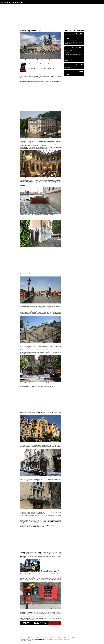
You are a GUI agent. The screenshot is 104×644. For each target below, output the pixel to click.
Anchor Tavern (43, 577)
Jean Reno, (50, 68)
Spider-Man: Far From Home (33, 315)
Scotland (48, 64)
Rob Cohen (55, 314)
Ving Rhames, (55, 68)
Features (59, 638)
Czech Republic (43, 64)
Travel (51, 638)
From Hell (57, 184)
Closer (47, 521)
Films (24, 28)
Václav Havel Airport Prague (73, 55)
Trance (52, 525)
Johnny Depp (23, 185)
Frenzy (44, 526)
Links (66, 638)
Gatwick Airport (77, 36)
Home (21, 28)
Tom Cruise (58, 347)
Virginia (52, 64)
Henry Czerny (58, 350)
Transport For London (73, 40)
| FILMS (31, 3)
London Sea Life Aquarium (30, 521)
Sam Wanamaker (28, 581)
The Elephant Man (30, 556)
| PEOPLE (43, 3)
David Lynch (23, 556)
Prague (38, 64)
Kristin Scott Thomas (33, 275)
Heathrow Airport (71, 36)
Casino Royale (33, 184)
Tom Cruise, (33, 68)
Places (37, 638)
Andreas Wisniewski (52, 70)
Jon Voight (54, 308)
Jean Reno (52, 553)
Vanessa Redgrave (41, 413)
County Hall (23, 519)
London (35, 64)
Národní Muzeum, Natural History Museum (74, 58)
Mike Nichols (43, 521)
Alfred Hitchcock (36, 526)
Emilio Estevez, (39, 70)
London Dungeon (54, 521)
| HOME (26, 3)
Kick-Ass (36, 525)
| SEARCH (54, 3)
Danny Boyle (48, 525)
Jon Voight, (38, 68)
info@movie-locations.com (39, 639)
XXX (59, 314)
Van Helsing (23, 315)
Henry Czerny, (45, 70)
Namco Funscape (24, 523)
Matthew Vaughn (28, 525)
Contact (74, 638)
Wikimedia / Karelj (53, 178)
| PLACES (37, 3)
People (44, 638)
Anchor (48, 618)
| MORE (48, 3)
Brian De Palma (36, 66)
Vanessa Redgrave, (44, 68)
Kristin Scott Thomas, (31, 70)
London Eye (40, 523)
